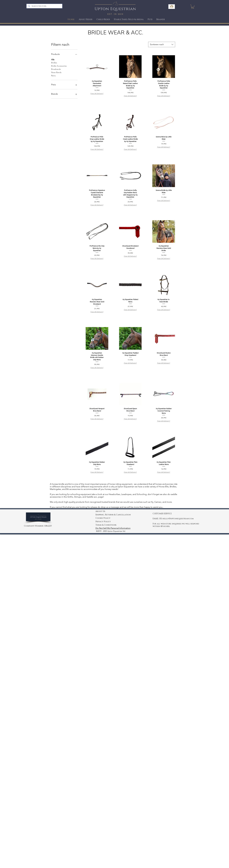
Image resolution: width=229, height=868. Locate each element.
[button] (150, 19)
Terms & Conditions (106, 525)
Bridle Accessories (59, 66)
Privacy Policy (103, 522)
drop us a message (110, 507)
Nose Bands (56, 72)
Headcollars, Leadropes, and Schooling (127, 494)
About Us (100, 511)
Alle (53, 59)
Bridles (54, 63)
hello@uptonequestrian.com (178, 519)
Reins (53, 75)
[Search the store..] (44, 6)
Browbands (56, 69)
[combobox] (162, 44)
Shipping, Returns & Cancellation (113, 515)
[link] (193, 7)
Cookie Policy (103, 518)
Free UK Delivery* (97, 93)
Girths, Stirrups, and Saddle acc (82, 497)
